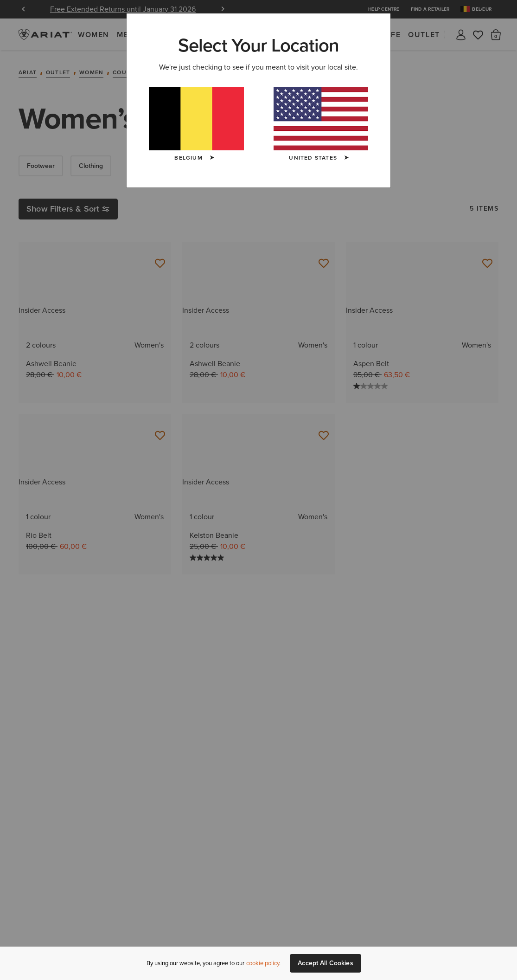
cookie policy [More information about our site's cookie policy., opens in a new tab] (263, 963)
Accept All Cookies (326, 963)
